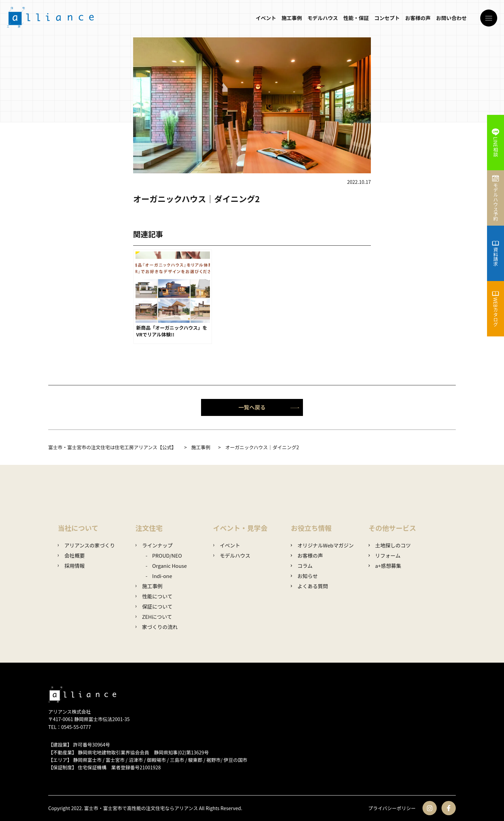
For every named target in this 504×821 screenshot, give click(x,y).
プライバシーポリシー (392, 808)
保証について (154, 606)
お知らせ (304, 576)
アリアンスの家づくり (86, 545)
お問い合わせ (451, 18)
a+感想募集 (385, 566)
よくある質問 (309, 586)
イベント (266, 18)
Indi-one (162, 576)
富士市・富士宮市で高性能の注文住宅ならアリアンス (141, 808)
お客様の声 (418, 18)
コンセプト (387, 18)
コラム (302, 566)
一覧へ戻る (269, 407)
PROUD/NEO (167, 555)
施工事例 (292, 18)
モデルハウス (323, 18)
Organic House (169, 566)
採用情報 (71, 566)
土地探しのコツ (390, 545)
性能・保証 (356, 18)
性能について (154, 596)
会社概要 (71, 555)
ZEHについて (154, 617)
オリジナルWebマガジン (322, 545)
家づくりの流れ (157, 627)
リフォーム (384, 555)
